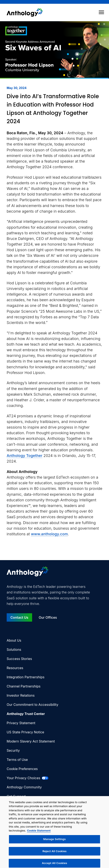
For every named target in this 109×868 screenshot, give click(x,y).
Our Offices (48, 617)
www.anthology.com (49, 534)
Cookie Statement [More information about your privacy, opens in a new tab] (39, 832)
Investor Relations (21, 695)
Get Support (16, 796)
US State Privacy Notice (25, 732)
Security (13, 750)
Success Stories (19, 659)
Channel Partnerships (24, 686)
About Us (14, 640)
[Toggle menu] (101, 12)
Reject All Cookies (54, 853)
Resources (15, 668)
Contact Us (19, 617)
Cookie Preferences (22, 769)
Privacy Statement (21, 723)
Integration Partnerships (26, 677)
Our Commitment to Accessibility (33, 705)
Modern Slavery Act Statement (31, 741)
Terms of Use (17, 760)
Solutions (14, 650)
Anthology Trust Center (26, 714)
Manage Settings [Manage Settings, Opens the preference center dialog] (55, 840)
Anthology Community (24, 787)
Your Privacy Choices (28, 778)
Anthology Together (24, 456)
